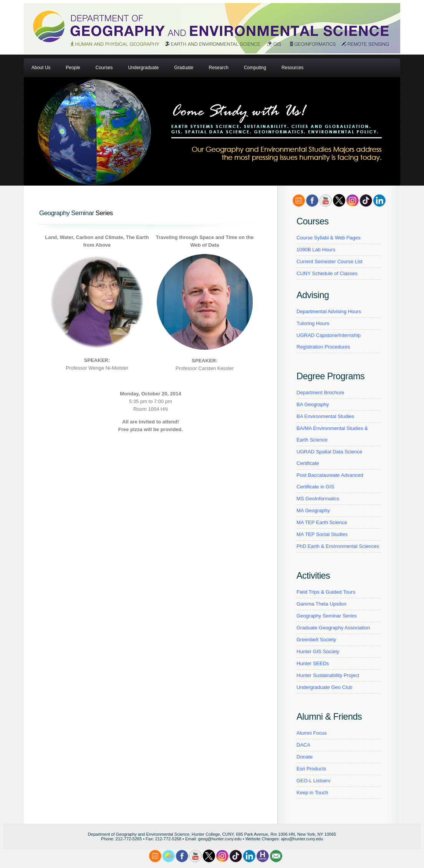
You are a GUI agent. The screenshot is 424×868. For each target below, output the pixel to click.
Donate (305, 757)
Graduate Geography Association (333, 628)
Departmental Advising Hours (329, 311)
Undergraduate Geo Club (324, 687)
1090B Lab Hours (316, 250)
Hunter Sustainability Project (328, 675)
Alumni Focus (312, 733)
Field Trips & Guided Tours (326, 592)
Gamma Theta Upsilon (321, 604)
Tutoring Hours (313, 323)
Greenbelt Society (316, 640)
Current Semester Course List (330, 261)
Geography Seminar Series (327, 616)
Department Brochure (320, 393)
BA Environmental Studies (325, 416)
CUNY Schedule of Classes (327, 273)
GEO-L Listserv (313, 781)
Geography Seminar (67, 213)
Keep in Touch (312, 792)
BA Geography (313, 404)
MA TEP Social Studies (322, 534)
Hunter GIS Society (318, 651)
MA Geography (313, 510)
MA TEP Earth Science (322, 522)
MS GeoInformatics (318, 499)
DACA (303, 745)
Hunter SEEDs (313, 663)
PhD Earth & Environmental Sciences (338, 546)
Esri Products (311, 769)
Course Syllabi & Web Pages (329, 238)
